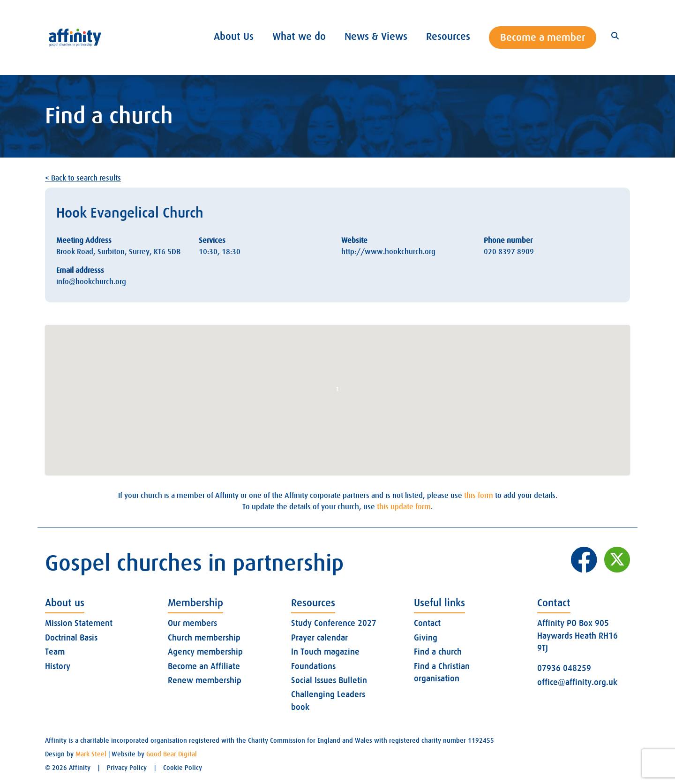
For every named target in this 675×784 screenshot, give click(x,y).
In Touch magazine (325, 652)
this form (479, 496)
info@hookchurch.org (91, 282)
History (58, 666)
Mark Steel (91, 754)
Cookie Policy (183, 768)
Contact (427, 623)
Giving (426, 638)
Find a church (438, 652)
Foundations (313, 666)
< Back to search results (83, 178)
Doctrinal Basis (71, 638)
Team (55, 652)
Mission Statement (79, 623)
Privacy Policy (127, 768)
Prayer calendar (319, 638)
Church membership (204, 638)
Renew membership (205, 680)
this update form (404, 507)
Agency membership (205, 652)
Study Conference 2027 (334, 623)
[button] (337, 391)
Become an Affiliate (204, 666)
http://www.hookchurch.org (388, 252)
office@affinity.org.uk (577, 682)
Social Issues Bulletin (329, 680)
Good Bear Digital (172, 754)
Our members (192, 623)
